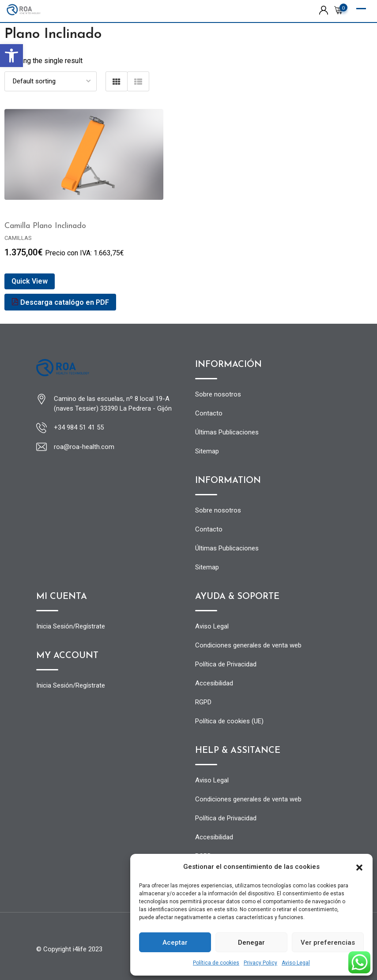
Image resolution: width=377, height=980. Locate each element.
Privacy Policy (260, 963)
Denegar (251, 943)
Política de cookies (216, 963)
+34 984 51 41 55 (79, 427)
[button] (11, 56)
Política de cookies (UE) (229, 721)
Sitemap (207, 451)
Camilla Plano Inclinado (45, 226)
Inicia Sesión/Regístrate (71, 626)
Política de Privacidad (226, 664)
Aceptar (175, 943)
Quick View (30, 281)
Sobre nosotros (218, 394)
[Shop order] (51, 81)
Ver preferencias (328, 943)
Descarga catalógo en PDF (60, 302)
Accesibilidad (214, 683)
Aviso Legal (296, 963)
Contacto (209, 413)
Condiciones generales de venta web (248, 645)
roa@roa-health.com (84, 447)
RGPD (203, 702)
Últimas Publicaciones (227, 432)
